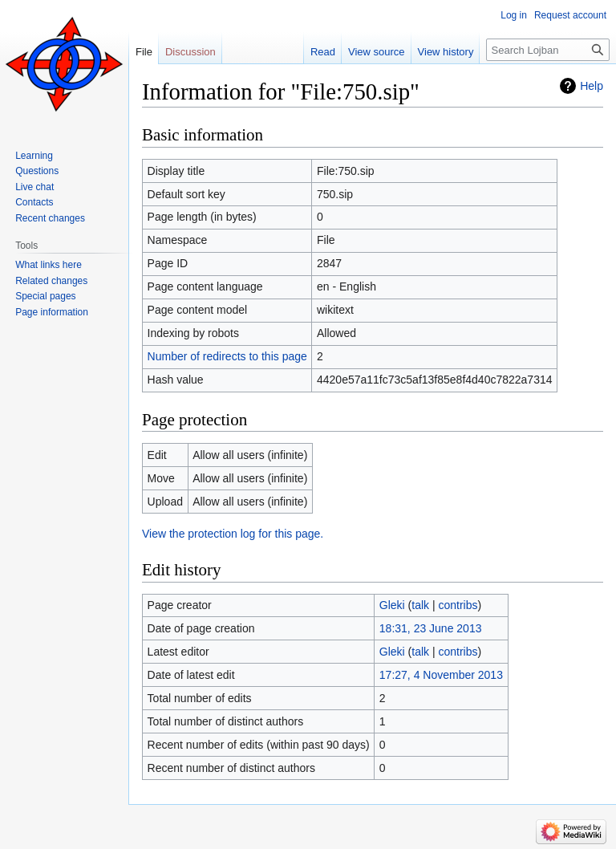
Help (592, 86)
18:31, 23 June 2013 (431, 628)
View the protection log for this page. (233, 534)
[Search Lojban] (548, 50)
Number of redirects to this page (227, 356)
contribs (458, 605)
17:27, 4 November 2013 (441, 675)
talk (420, 605)
